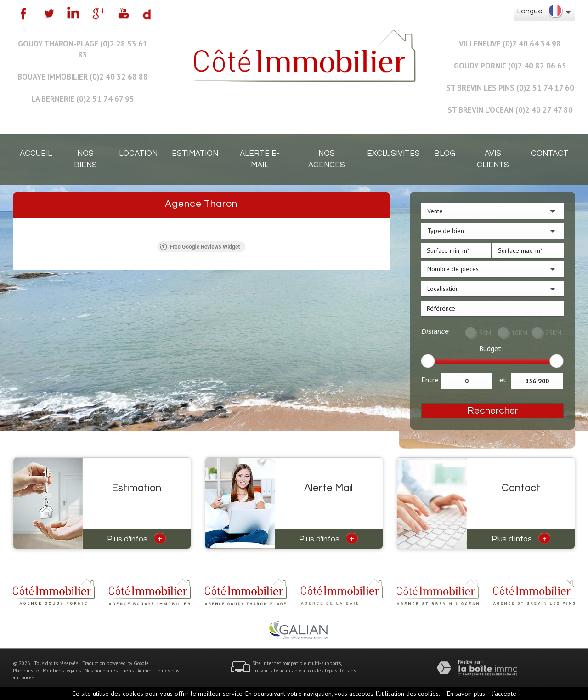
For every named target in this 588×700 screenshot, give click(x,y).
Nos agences (327, 159)
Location (138, 154)
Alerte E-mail (260, 159)
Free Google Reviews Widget (200, 247)
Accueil (36, 154)
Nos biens (85, 159)
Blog (445, 154)
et (503, 380)
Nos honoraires (101, 671)
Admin (144, 671)
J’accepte (504, 694)
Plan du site (26, 671)
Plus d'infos (136, 538)
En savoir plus (466, 694)
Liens (127, 671)
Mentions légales (62, 671)
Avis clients (493, 159)
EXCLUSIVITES (393, 154)
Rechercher (493, 411)
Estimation (195, 154)
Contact (550, 154)
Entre (430, 380)
